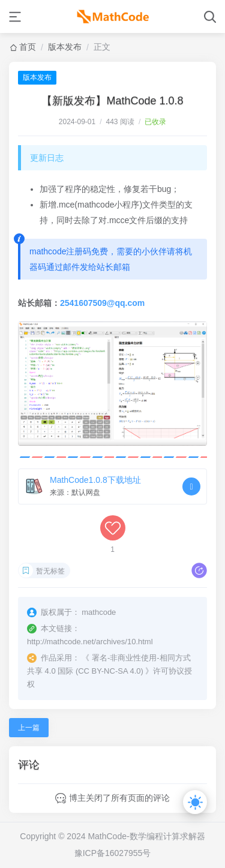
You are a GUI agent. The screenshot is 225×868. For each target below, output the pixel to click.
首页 (28, 47)
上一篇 (29, 728)
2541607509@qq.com (102, 303)
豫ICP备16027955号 (113, 853)
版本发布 (65, 47)
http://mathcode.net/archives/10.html (90, 642)
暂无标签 (50, 571)
